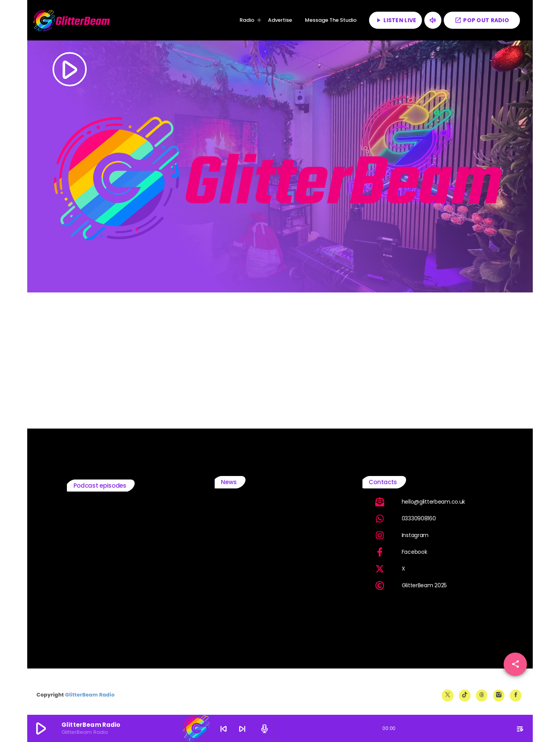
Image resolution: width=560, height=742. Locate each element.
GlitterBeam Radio (90, 695)
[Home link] (72, 20)
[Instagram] (499, 695)
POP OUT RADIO (482, 20)
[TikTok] (465, 695)
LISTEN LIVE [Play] (395, 20)
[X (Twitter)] (448, 695)
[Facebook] (516, 695)
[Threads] (482, 695)
